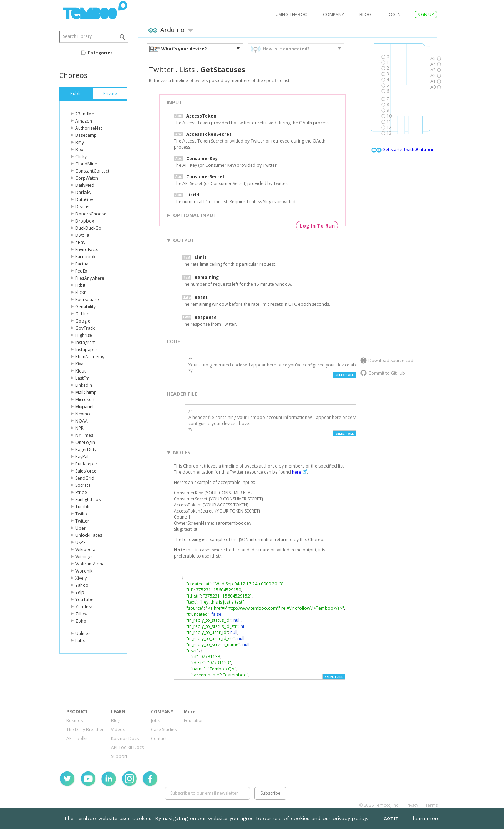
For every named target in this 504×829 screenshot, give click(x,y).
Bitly (80, 142)
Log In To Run (317, 226)
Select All (344, 375)
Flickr (80, 292)
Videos (118, 730)
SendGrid (85, 478)
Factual (82, 264)
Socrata (83, 485)
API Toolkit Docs (127, 747)
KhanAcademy (90, 357)
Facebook (85, 257)
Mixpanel (84, 407)
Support (119, 756)
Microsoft (85, 399)
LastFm (82, 378)
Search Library (77, 36)
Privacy (412, 805)
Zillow (81, 614)
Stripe (81, 492)
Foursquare (87, 299)
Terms (431, 805)
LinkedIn (84, 385)
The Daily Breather (85, 730)
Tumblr (83, 507)
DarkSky (83, 192)
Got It (391, 819)
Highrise (84, 335)
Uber (80, 528)
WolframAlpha (90, 564)
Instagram (85, 342)
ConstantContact (92, 171)
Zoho (81, 621)
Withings (84, 557)
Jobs (155, 721)
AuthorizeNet (89, 128)
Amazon (84, 121)
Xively (81, 578)
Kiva (79, 364)
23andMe (85, 114)
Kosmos (75, 721)
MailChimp (86, 392)
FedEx (81, 271)
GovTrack (85, 328)
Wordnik (84, 571)
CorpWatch (87, 178)
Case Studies (164, 730)
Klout (80, 371)
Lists (187, 69)
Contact (159, 738)
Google (83, 321)
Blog (365, 14)
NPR (79, 428)
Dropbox (85, 221)
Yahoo (82, 585)
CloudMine (86, 164)
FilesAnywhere (90, 278)
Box (79, 149)
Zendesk (84, 607)
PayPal (82, 457)
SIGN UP (426, 14)
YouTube (84, 600)
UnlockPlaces (89, 535)
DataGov (84, 199)
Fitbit (80, 285)
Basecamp (86, 135)
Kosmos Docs (125, 738)
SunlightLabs (88, 500)
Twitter (82, 521)
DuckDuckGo (88, 228)
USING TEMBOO (292, 14)
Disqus (82, 207)
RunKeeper (86, 464)
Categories (100, 53)
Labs (80, 641)
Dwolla (82, 235)
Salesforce (86, 471)
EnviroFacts (87, 249)
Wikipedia (85, 550)
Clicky (81, 157)
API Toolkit (77, 738)
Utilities (83, 633)
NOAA (82, 421)
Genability (85, 307)
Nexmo (83, 414)
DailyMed (85, 185)
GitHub (82, 314)
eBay (80, 242)
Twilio (81, 514)
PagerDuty (86, 450)
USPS (80, 542)
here (297, 472)
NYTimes (84, 435)
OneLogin (85, 442)
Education (194, 721)
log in (394, 14)
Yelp (80, 592)
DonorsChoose (91, 214)
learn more (427, 818)
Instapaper (86, 349)
